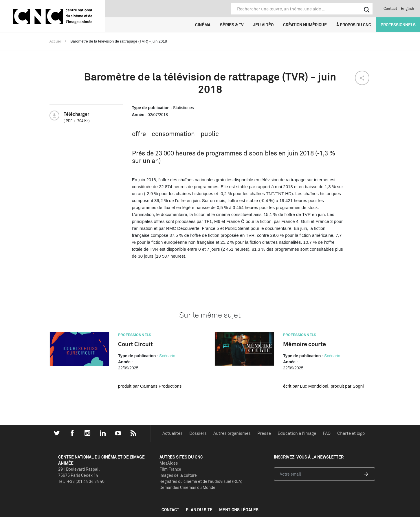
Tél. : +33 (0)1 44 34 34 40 (81, 481)
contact (170, 510)
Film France (170, 469)
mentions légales (239, 510)
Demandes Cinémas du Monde (187, 487)
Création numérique (305, 25)
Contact (390, 8)
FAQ (327, 433)
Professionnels (398, 25)
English (408, 8)
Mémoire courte (305, 344)
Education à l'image (297, 433)
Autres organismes (232, 433)
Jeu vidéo (263, 25)
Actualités (173, 433)
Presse (264, 433)
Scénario (167, 356)
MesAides (169, 463)
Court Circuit (135, 344)
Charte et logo (351, 433)
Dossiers (198, 433)
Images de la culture (178, 475)
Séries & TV (232, 25)
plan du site (199, 510)
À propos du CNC (354, 25)
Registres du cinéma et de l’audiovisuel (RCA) (201, 481)
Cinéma (203, 25)
